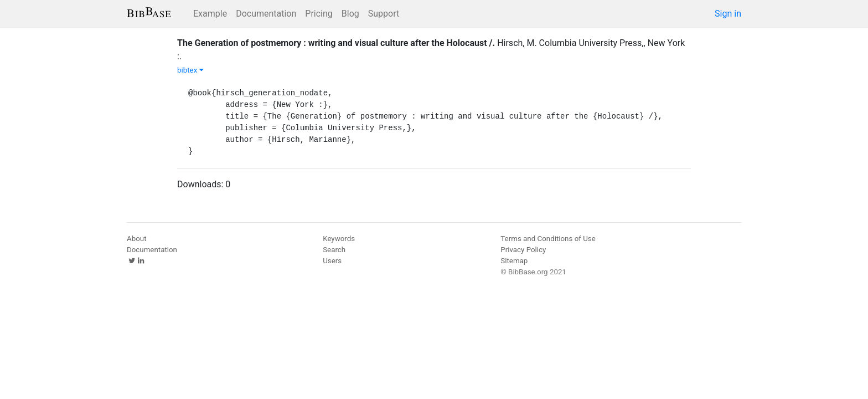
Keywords (339, 239)
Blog (350, 14)
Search (334, 250)
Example (210, 14)
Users (332, 261)
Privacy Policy (523, 250)
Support (384, 14)
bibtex (190, 70)
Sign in (728, 14)
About (137, 239)
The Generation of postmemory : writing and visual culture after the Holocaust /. (336, 43)
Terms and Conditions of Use (548, 239)
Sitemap (514, 261)
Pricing (319, 14)
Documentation (266, 14)
